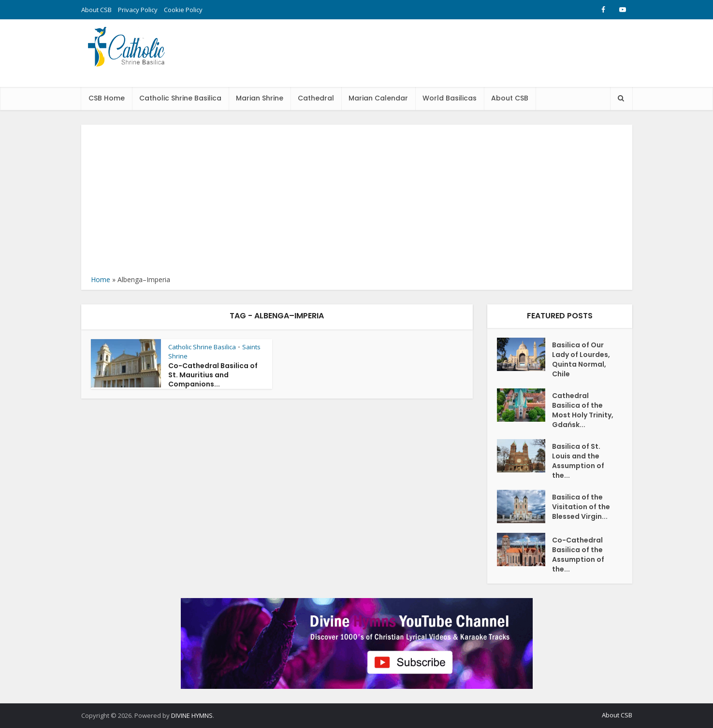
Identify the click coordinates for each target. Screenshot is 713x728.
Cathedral (316, 98)
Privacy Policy (138, 10)
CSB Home (107, 98)
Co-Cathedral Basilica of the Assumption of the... (578, 555)
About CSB (96, 10)
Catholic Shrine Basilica (180, 98)
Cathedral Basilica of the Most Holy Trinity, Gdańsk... (583, 410)
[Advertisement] (357, 202)
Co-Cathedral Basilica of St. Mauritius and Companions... (213, 375)
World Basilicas (450, 98)
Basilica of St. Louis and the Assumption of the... (578, 461)
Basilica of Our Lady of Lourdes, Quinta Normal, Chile (581, 359)
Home (101, 279)
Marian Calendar (378, 98)
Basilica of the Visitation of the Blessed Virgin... (581, 507)
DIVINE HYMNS (192, 715)
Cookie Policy (183, 10)
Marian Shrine (260, 98)
